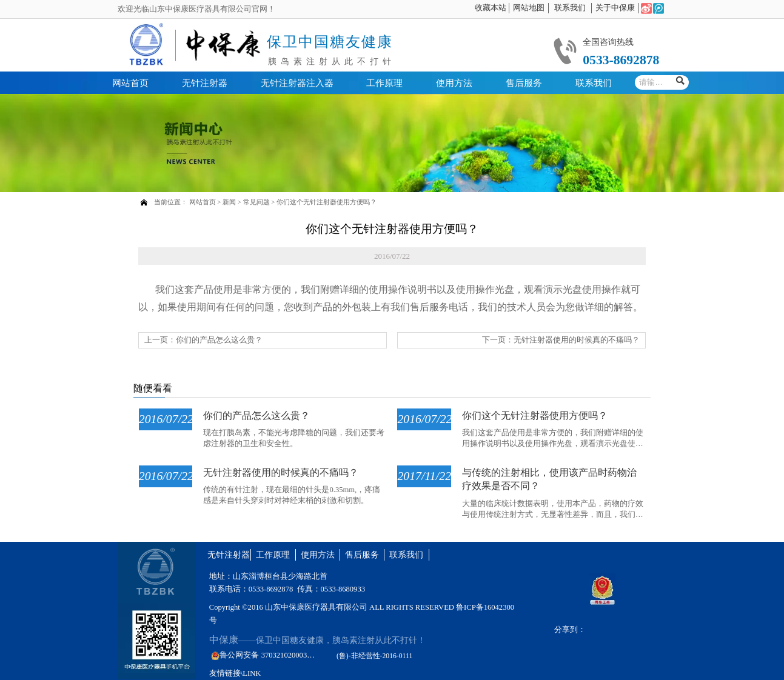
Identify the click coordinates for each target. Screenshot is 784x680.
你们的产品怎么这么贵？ (219, 340)
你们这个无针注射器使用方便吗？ (327, 202)
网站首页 (203, 202)
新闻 (229, 202)
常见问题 (256, 202)
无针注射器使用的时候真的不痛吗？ (577, 340)
